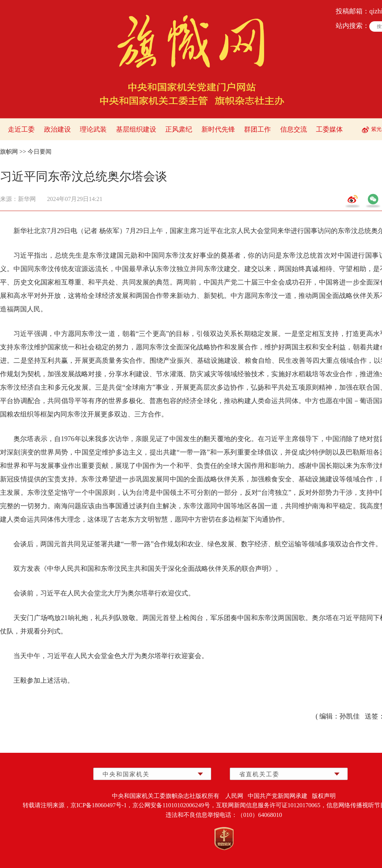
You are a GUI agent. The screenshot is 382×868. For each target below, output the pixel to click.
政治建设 (57, 129)
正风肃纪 (179, 129)
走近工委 (21, 129)
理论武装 (93, 129)
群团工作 (257, 129)
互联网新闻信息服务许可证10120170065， (271, 805)
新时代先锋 (218, 129)
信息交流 (294, 129)
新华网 (27, 199)
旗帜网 (9, 152)
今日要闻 (40, 152)
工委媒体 (329, 129)
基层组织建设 (136, 129)
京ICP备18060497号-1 (98, 805)
